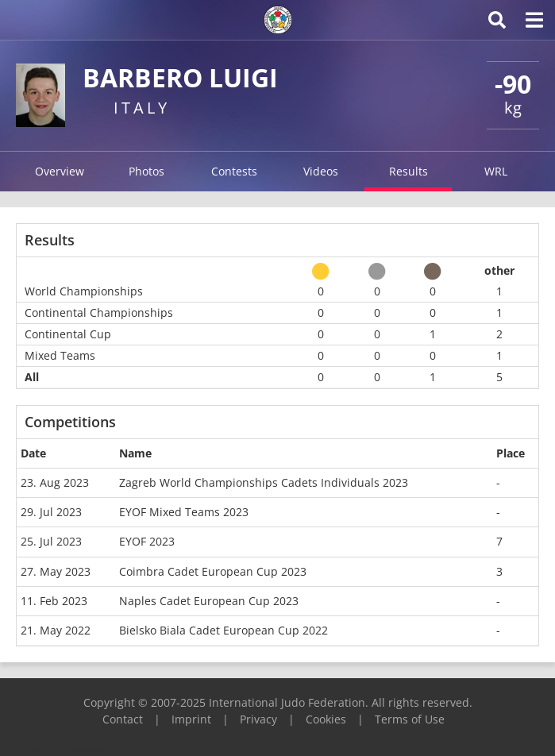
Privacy (258, 719)
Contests (234, 171)
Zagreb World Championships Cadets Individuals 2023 (264, 482)
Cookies (326, 719)
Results (409, 171)
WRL (496, 171)
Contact (123, 719)
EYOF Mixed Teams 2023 (184, 512)
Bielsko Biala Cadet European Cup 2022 (224, 630)
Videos (321, 171)
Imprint (191, 719)
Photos (146, 171)
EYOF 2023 (147, 541)
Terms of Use (410, 719)
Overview (60, 171)
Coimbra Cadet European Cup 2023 (213, 571)
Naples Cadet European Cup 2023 (209, 601)
